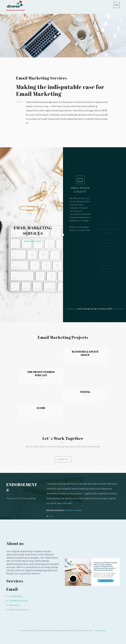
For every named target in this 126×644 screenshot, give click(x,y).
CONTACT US (63, 464)
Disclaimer (100, 631)
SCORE (51, 409)
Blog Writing (14, 605)
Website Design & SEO (19, 610)
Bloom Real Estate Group (75, 355)
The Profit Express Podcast (51, 375)
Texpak (75, 393)
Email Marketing (15, 596)
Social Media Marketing (18, 601)
